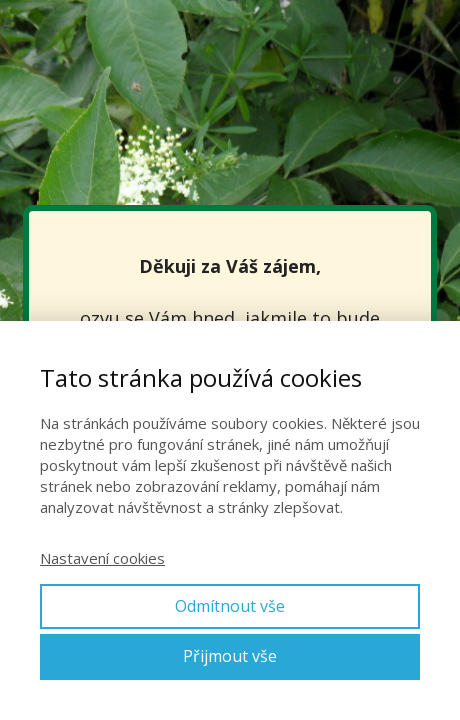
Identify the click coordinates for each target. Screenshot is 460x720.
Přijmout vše (230, 656)
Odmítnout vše (230, 606)
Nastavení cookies (102, 558)
